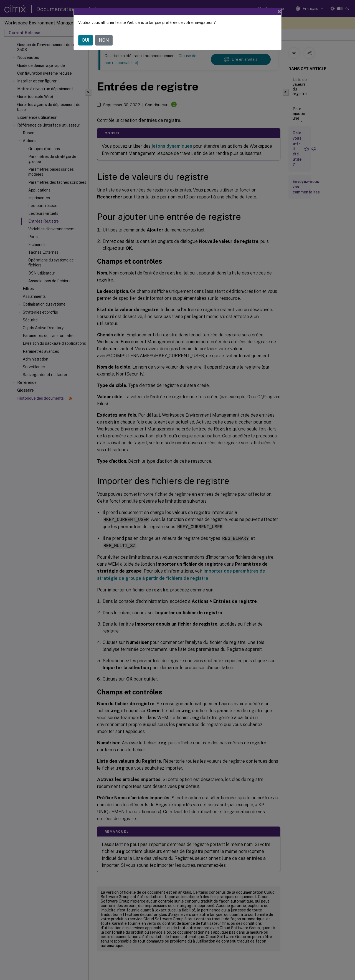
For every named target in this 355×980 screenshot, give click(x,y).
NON (104, 40)
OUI (86, 40)
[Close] (279, 11)
